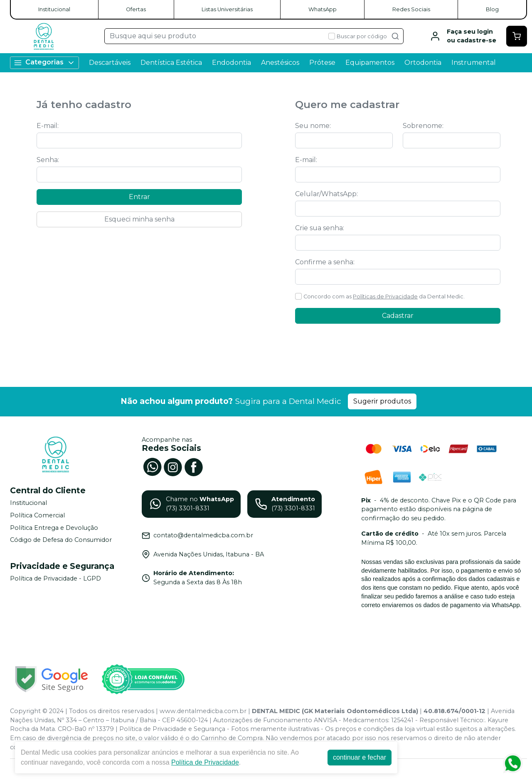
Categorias (44, 63)
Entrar (139, 197)
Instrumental (474, 63)
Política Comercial (37, 515)
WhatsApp (323, 9)
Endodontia (232, 63)
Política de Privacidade (205, 762)
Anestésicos (280, 63)
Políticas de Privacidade (385, 296)
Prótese (322, 63)
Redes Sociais (411, 9)
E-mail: (48, 126)
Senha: (48, 160)
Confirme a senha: (325, 262)
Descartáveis (110, 63)
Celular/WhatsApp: (326, 194)
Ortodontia (423, 63)
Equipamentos (370, 63)
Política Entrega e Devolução (54, 528)
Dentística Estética (171, 63)
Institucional (54, 9)
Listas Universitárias (227, 9)
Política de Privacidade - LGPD (55, 578)
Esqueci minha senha (139, 219)
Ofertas (136, 9)
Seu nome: (313, 126)
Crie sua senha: (320, 228)
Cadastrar (398, 316)
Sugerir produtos (382, 401)
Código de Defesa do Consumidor (61, 540)
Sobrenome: (423, 126)
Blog (492, 9)
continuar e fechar (360, 757)
